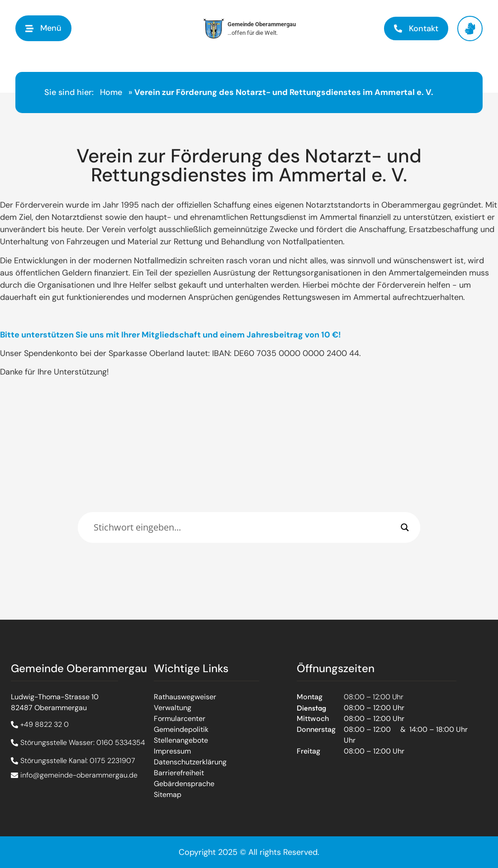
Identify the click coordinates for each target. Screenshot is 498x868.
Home (111, 92)
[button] (43, 28)
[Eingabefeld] (245, 527)
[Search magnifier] (405, 527)
